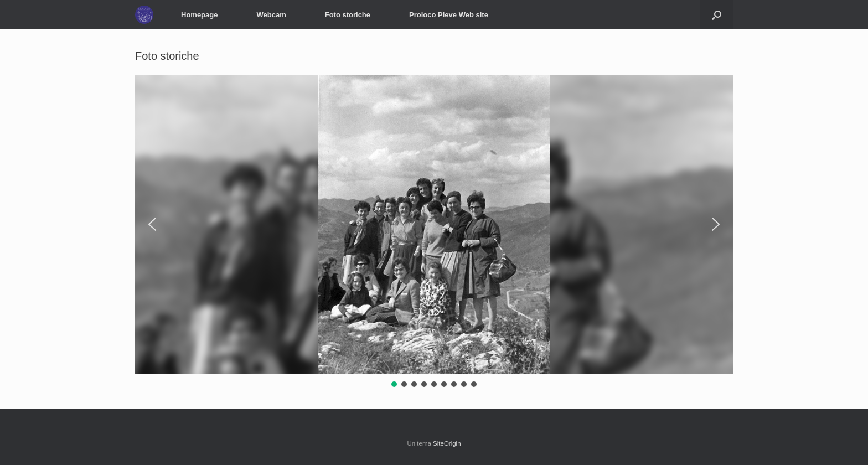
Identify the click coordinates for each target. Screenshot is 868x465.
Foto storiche (348, 15)
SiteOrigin (447, 443)
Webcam (271, 15)
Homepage (199, 15)
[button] (717, 15)
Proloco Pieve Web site (449, 15)
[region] (434, 232)
